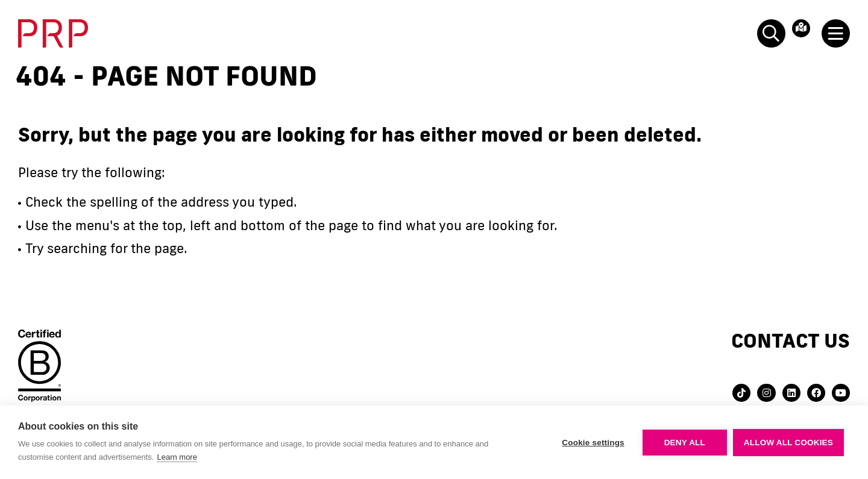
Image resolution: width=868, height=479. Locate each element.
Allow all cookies (788, 443)
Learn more (177, 457)
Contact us (791, 340)
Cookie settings (593, 443)
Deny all (685, 443)
